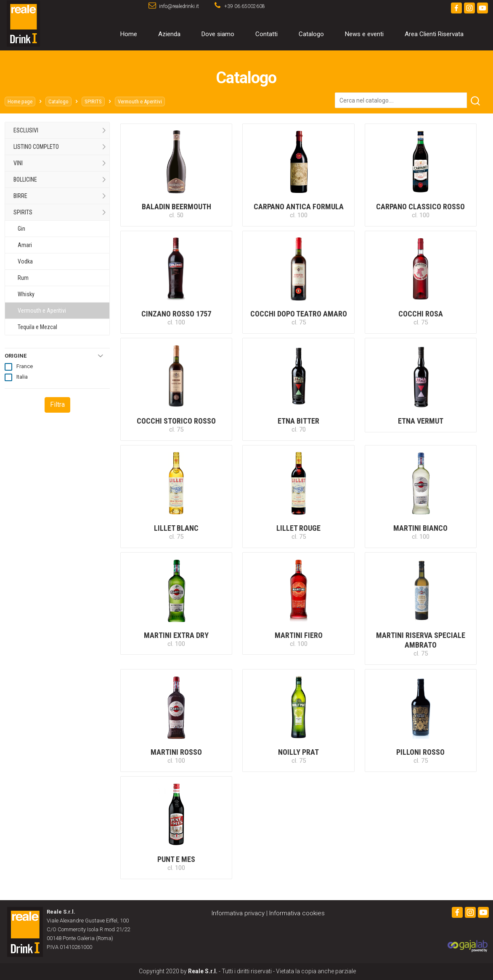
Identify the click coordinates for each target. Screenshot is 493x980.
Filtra (57, 404)
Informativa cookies (297, 913)
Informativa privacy (238, 913)
